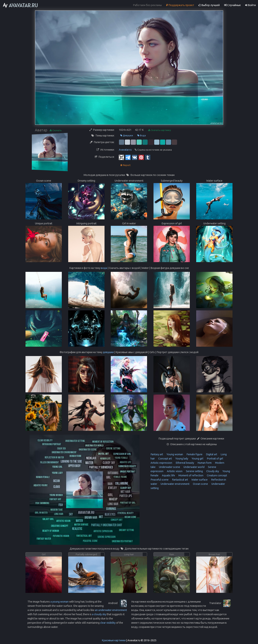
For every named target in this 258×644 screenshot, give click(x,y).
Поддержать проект (180, 5)
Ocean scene (200, 484)
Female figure (194, 454)
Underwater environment (175, 484)
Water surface (199, 480)
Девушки (127, 135)
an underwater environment (111, 610)
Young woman (174, 454)
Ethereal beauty (185, 463)
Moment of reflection (191, 475)
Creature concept (217, 475)
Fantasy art (157, 454)
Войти (250, 5)
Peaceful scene (160, 480)
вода (104, 268)
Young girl (197, 459)
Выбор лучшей (209, 5)
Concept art (165, 459)
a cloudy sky (99, 614)
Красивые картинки (114, 640)
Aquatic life (168, 475)
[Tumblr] (148, 157)
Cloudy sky (212, 471)
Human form (204, 463)
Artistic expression (161, 463)
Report (125, 165)
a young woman (60, 602)
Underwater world (194, 467)
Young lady (181, 459)
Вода (142, 135)
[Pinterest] (141, 157)
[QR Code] (121, 157)
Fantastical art (180, 480)
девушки (108, 352)
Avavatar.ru (125, 150)
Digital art (211, 454)
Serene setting (194, 471)
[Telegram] (128, 157)
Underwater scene (169, 467)
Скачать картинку (160, 130)
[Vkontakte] (135, 157)
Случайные (232, 5)
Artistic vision (174, 471)
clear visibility (108, 623)
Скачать (56, 130)
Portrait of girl (215, 459)
